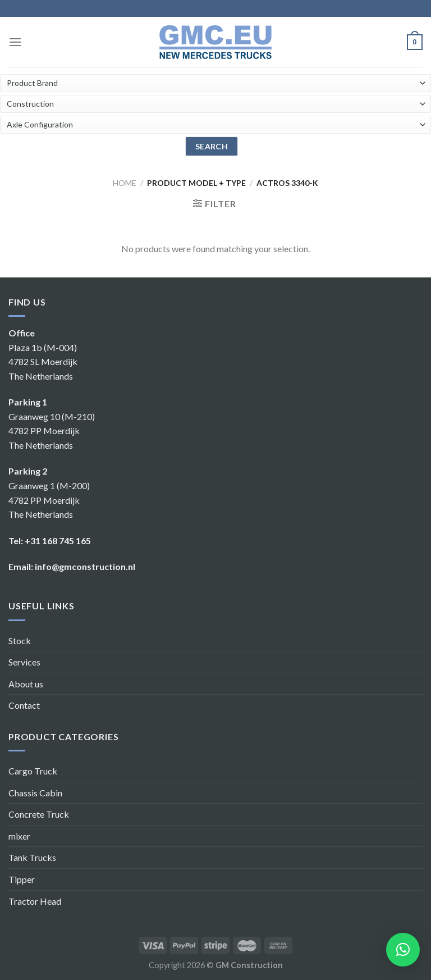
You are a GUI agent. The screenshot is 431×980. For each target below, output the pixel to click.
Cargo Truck (33, 771)
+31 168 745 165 (58, 541)
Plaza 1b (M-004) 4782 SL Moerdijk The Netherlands (43, 362)
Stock (20, 641)
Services (24, 662)
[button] (403, 950)
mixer (19, 836)
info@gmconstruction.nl (85, 566)
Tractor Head (35, 901)
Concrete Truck (39, 814)
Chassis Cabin (35, 793)
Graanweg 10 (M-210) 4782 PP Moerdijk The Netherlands (52, 431)
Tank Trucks (32, 857)
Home (125, 183)
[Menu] (15, 42)
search (212, 146)
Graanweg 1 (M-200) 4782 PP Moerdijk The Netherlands (49, 500)
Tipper (22, 879)
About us (26, 684)
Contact (24, 705)
